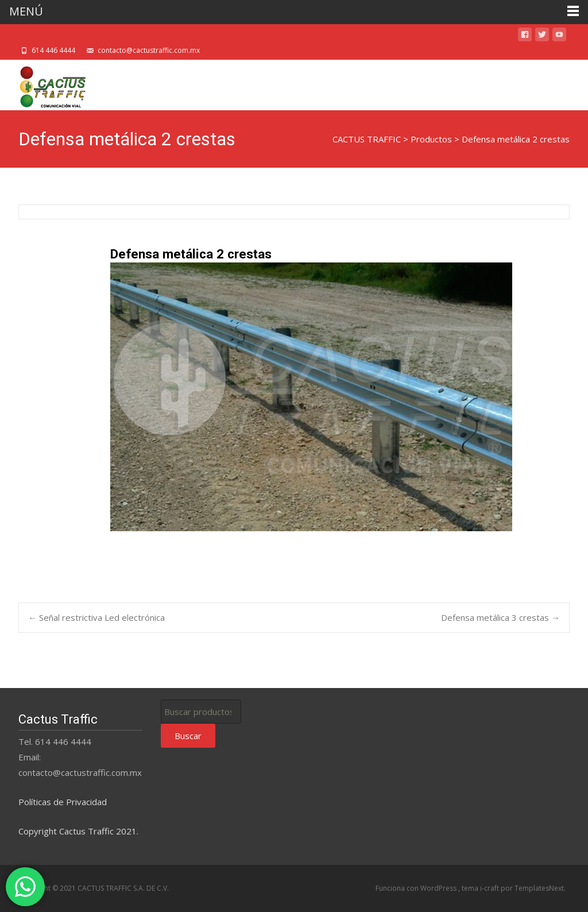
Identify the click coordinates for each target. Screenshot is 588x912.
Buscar (188, 736)
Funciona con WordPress (417, 888)
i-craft (490, 888)
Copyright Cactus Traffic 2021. (78, 831)
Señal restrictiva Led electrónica (96, 617)
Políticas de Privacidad (63, 802)
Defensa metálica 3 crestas (500, 617)
